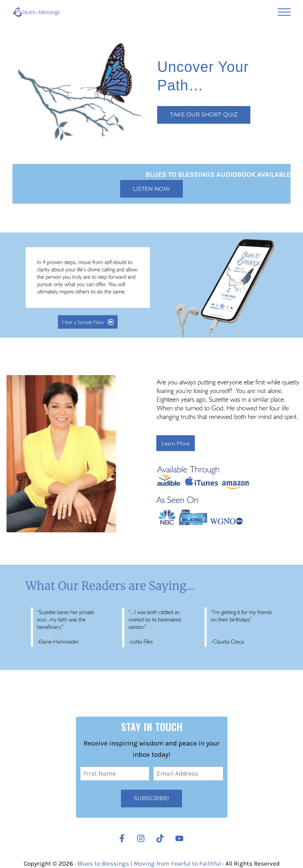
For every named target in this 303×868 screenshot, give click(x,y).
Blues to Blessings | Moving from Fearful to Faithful (149, 864)
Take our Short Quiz (204, 114)
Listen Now (151, 189)
